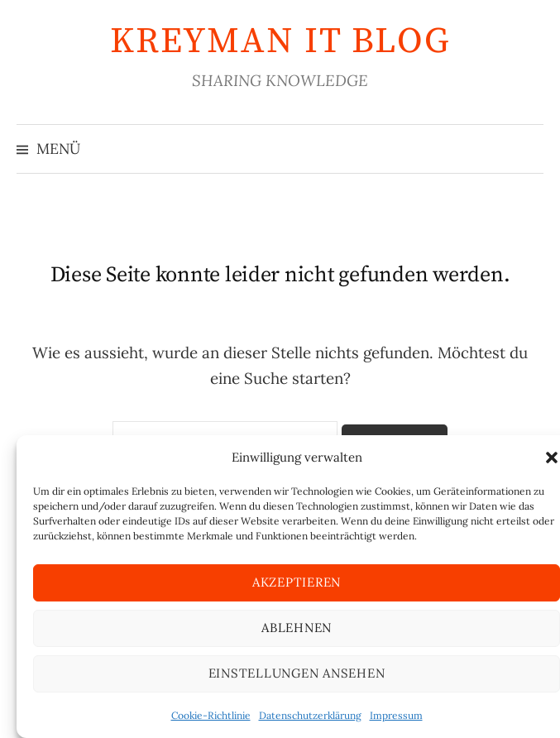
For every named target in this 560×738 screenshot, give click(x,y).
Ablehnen (297, 628)
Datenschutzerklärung (310, 715)
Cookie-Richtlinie (211, 715)
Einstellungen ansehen (297, 673)
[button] (552, 458)
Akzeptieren (297, 582)
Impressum (396, 715)
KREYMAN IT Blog (280, 41)
